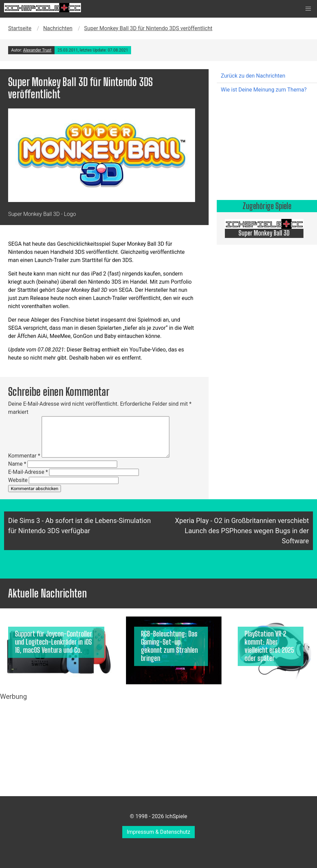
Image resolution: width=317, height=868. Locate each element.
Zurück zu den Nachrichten (253, 76)
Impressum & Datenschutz (158, 832)
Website (18, 480)
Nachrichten (58, 28)
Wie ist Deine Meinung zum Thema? (264, 90)
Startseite (20, 28)
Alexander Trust (37, 50)
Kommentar (24, 456)
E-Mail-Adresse (28, 472)
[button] (308, 9)
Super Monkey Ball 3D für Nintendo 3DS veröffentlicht (148, 28)
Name (17, 464)
